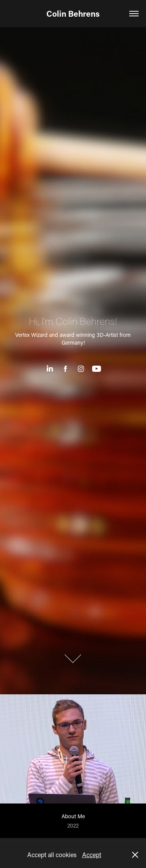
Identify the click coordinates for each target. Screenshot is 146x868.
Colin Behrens (73, 14)
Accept (92, 855)
